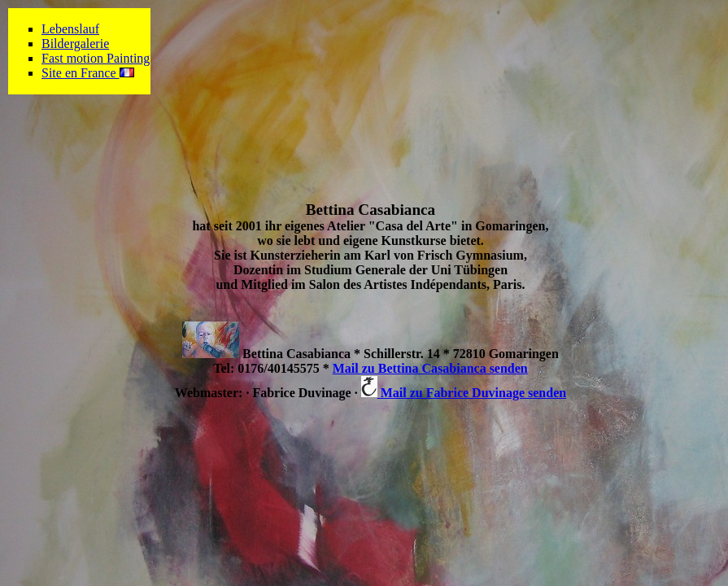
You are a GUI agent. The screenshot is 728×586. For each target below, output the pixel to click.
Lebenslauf (70, 29)
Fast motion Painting (96, 58)
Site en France (88, 73)
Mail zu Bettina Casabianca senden (430, 368)
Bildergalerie (75, 44)
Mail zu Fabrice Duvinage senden (464, 393)
